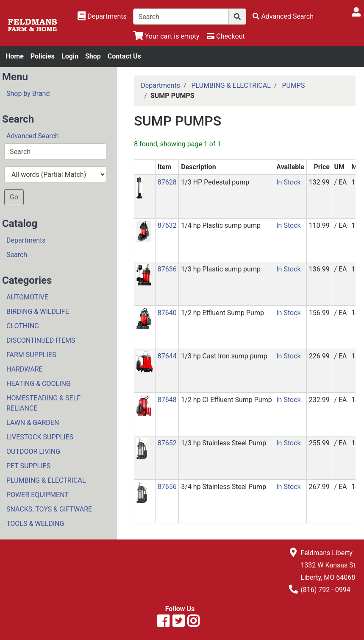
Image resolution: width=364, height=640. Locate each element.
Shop (93, 56)
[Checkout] (226, 36)
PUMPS (293, 85)
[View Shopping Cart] (166, 36)
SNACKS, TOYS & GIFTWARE (49, 509)
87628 (167, 182)
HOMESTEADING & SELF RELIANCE (43, 403)
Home (15, 56)
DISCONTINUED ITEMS (41, 340)
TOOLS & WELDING (35, 524)
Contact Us (124, 56)
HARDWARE (25, 369)
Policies (43, 56)
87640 (167, 313)
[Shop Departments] (102, 17)
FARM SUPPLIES (31, 355)
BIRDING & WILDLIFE (38, 312)
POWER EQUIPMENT (38, 495)
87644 (167, 356)
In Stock (288, 182)
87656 (167, 487)
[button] (139, 187)
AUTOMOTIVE (27, 297)
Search (17, 255)
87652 (167, 443)
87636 (167, 269)
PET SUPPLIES (28, 466)
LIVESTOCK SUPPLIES (40, 437)
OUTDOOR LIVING (33, 451)
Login (70, 56)
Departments (26, 240)
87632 (167, 225)
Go (14, 197)
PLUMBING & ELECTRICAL (46, 480)
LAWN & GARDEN (33, 423)
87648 (167, 400)
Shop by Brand (28, 94)
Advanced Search (33, 136)
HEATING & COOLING (39, 384)
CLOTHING (23, 326)
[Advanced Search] (283, 16)
